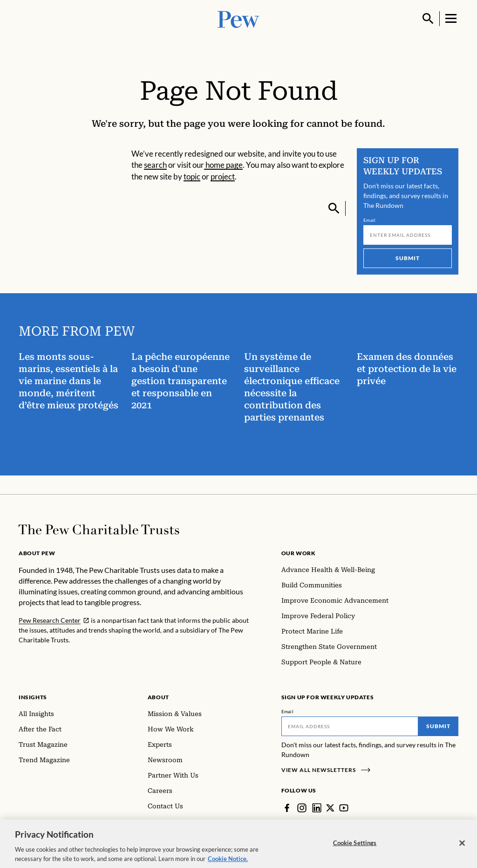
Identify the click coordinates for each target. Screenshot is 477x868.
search (155, 165)
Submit (408, 258)
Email (370, 220)
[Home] (99, 530)
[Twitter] (330, 808)
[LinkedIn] (317, 808)
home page (223, 165)
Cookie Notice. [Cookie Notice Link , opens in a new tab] (228, 860)
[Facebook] (287, 808)
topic (192, 176)
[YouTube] (344, 808)
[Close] (462, 845)
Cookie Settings (355, 844)
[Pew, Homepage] (238, 18)
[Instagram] (302, 808)
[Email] (408, 235)
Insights (33, 697)
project (223, 176)
